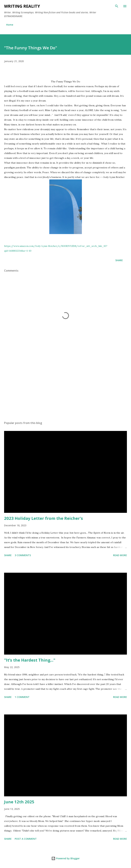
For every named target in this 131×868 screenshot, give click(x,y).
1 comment (22, 697)
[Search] (117, 6)
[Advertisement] (65, 386)
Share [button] (119, 260)
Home (10, 25)
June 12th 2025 (19, 802)
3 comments (23, 555)
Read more (120, 555)
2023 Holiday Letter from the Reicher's (43, 518)
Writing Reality (22, 6)
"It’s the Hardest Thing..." (30, 660)
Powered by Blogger (65, 858)
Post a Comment (26, 839)
